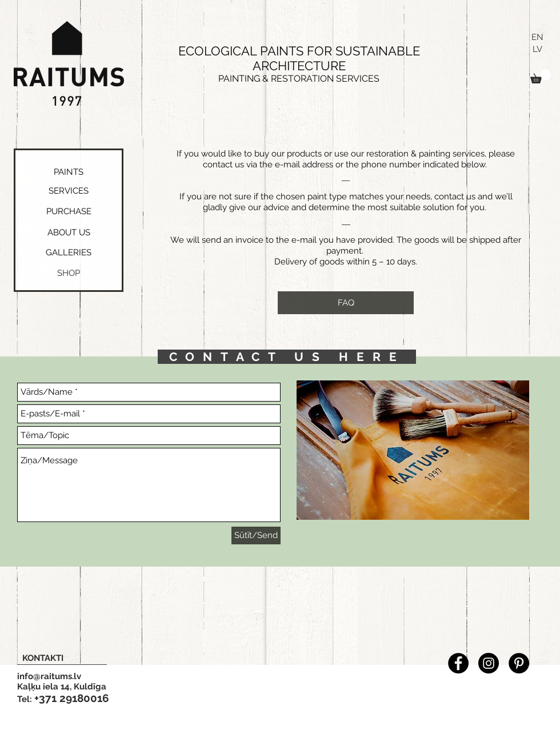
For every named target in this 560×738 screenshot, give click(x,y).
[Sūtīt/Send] (256, 536)
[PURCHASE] (69, 211)
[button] (541, 77)
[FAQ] (346, 303)
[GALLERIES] (68, 253)
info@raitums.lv (49, 676)
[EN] (537, 37)
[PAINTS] (68, 172)
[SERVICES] (69, 191)
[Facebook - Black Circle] (458, 663)
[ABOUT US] (69, 233)
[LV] (537, 49)
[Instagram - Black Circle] (489, 663)
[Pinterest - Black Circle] (519, 663)
